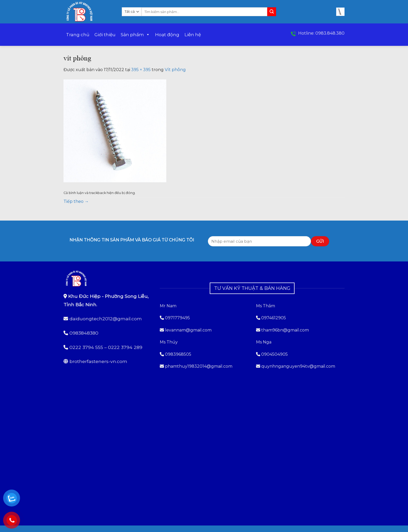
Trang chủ (78, 35)
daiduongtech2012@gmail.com (106, 319)
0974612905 (274, 318)
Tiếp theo (76, 201)
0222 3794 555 (86, 347)
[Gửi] (272, 12)
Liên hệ (193, 35)
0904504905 (275, 354)
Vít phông (175, 70)
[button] (340, 12)
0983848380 (84, 333)
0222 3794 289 (125, 347)
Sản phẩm (135, 35)
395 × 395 (141, 70)
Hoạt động (167, 35)
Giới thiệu (105, 35)
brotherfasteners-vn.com (98, 361)
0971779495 (175, 318)
